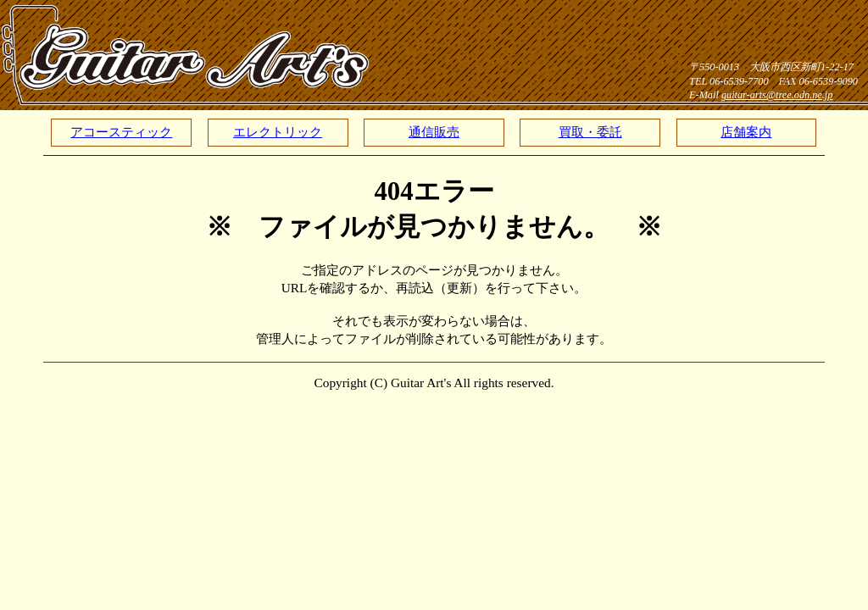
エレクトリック (278, 132)
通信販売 (434, 132)
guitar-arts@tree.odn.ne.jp (777, 95)
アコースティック (121, 132)
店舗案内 (746, 132)
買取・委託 (590, 132)
